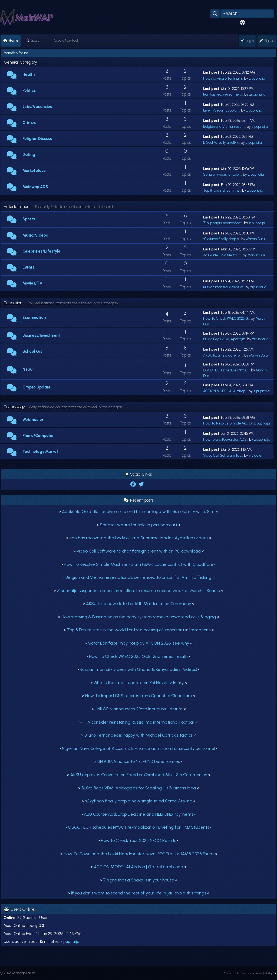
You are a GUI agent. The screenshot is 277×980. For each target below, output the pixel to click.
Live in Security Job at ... (222, 110)
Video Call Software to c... (223, 455)
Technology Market (40, 452)
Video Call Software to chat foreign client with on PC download (139, 551)
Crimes (29, 123)
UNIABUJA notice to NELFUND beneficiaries (139, 761)
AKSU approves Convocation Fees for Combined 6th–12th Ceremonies (139, 775)
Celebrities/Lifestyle (41, 251)
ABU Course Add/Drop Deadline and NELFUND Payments (139, 814)
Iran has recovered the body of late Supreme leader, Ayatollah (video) (139, 538)
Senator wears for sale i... (223, 174)
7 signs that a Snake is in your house (139, 880)
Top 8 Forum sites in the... (222, 190)
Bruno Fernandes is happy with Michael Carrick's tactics (138, 735)
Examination (34, 318)
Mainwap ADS (35, 187)
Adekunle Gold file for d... (222, 255)
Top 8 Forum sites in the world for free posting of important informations (139, 630)
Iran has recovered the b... (223, 94)
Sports (29, 219)
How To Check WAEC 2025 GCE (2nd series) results (139, 656)
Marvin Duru (255, 239)
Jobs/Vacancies (37, 107)
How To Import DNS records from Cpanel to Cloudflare (139, 696)
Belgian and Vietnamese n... (225, 127)
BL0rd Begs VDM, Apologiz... (225, 339)
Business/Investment (41, 335)
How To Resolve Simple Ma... (226, 423)
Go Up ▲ (271, 973)
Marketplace (34, 171)
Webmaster (33, 420)
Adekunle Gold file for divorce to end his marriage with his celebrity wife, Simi (139, 512)
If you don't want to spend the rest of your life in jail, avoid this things (139, 893)
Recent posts (139, 500)
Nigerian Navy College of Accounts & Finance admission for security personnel (138, 748)
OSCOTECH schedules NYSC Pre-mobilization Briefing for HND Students (138, 827)
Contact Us (231, 973)
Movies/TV (32, 283)
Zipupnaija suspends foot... (223, 223)
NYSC (28, 369)
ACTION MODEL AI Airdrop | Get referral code (138, 867)
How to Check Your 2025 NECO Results (138, 840)
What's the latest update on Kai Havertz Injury (139, 683)
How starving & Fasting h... (223, 78)
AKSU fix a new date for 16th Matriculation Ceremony (138, 604)
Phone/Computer (38, 436)
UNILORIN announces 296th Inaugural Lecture (139, 709)
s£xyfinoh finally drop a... (222, 239)
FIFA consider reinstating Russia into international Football (138, 722)
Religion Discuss (37, 139)
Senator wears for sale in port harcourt (138, 525)
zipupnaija (257, 78)
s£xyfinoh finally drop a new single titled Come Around (139, 801)
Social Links (138, 474)
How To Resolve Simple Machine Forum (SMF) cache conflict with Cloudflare (139, 564)
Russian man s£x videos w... (224, 287)
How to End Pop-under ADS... (226, 440)
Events (28, 267)
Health (29, 74)
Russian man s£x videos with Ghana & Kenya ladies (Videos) (138, 669)
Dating (29, 155)
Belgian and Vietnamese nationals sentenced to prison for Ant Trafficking (139, 577)
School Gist (33, 351)
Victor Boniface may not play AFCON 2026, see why (139, 643)
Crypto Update (37, 387)
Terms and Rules (252, 973)
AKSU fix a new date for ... (223, 355)
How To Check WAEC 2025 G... (227, 318)
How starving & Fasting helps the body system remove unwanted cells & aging (139, 617)
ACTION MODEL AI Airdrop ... (225, 391)
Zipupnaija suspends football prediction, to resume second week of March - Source (138, 591)
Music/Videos (35, 235)
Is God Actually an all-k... (222, 143)
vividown (256, 455)
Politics (29, 90)
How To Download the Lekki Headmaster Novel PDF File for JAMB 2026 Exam (139, 854)
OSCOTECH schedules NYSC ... (227, 370)
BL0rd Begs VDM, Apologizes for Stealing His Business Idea (139, 788)
